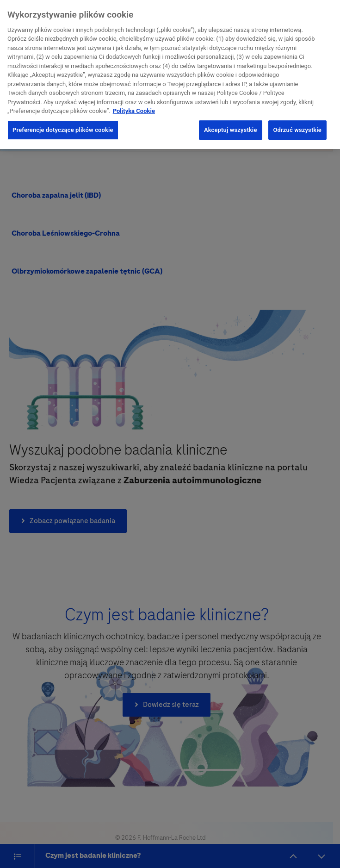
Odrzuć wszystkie (297, 128)
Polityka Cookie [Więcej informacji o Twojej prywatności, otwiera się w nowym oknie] (134, 109)
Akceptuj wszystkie (231, 128)
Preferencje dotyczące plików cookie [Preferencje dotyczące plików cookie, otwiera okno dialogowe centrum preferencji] (63, 128)
